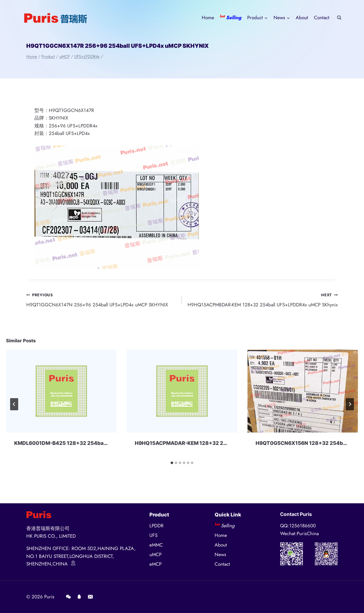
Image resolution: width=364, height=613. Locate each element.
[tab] (172, 463)
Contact (322, 18)
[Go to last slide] (14, 404)
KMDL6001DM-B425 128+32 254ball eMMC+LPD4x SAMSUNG (93, 443)
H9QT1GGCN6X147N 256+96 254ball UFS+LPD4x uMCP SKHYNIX (102, 300)
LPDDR (156, 526)
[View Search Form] (339, 18)
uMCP (155, 554)
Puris (49, 597)
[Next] (350, 404)
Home (208, 18)
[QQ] (79, 597)
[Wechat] (68, 597)
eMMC (156, 545)
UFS (153, 535)
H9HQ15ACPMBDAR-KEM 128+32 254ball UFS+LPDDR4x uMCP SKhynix (262, 300)
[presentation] (61, 391)
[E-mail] (90, 597)
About (302, 18)
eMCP (155, 564)
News (220, 554)
